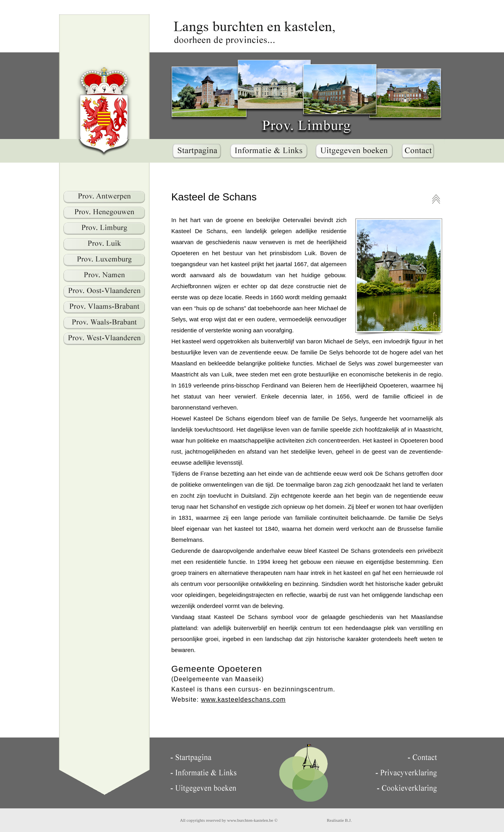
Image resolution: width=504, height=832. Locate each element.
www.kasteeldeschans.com (243, 700)
